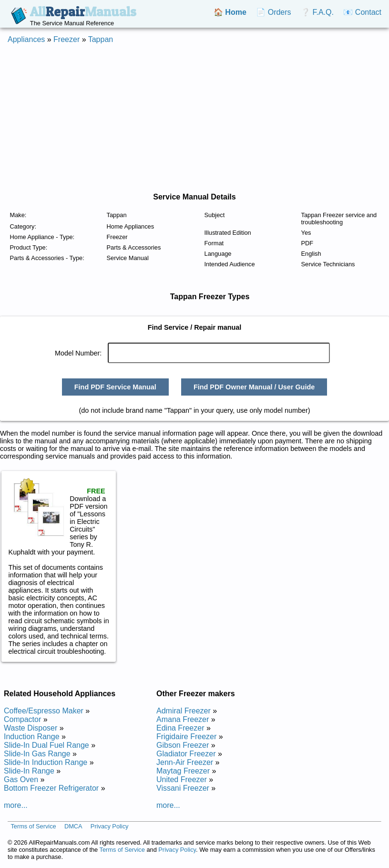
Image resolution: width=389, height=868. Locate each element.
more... (16, 805)
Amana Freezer (183, 719)
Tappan (101, 39)
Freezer (67, 39)
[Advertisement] (183, 118)
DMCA (73, 826)
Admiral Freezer (184, 711)
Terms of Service (33, 826)
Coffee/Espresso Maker (44, 711)
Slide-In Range (29, 771)
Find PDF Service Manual (115, 387)
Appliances (26, 39)
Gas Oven (21, 779)
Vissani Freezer (183, 788)
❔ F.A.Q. (317, 12)
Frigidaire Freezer (186, 737)
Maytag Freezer (183, 771)
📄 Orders (273, 12)
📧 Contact (362, 12)
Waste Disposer (31, 728)
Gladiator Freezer (186, 754)
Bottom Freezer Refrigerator (51, 788)
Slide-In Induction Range (46, 762)
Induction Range (32, 737)
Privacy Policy (110, 826)
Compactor (22, 719)
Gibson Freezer (183, 745)
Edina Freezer (180, 728)
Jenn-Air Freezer (185, 762)
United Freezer (182, 779)
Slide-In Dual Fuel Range (46, 745)
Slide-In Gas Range (37, 754)
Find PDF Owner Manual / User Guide (254, 387)
